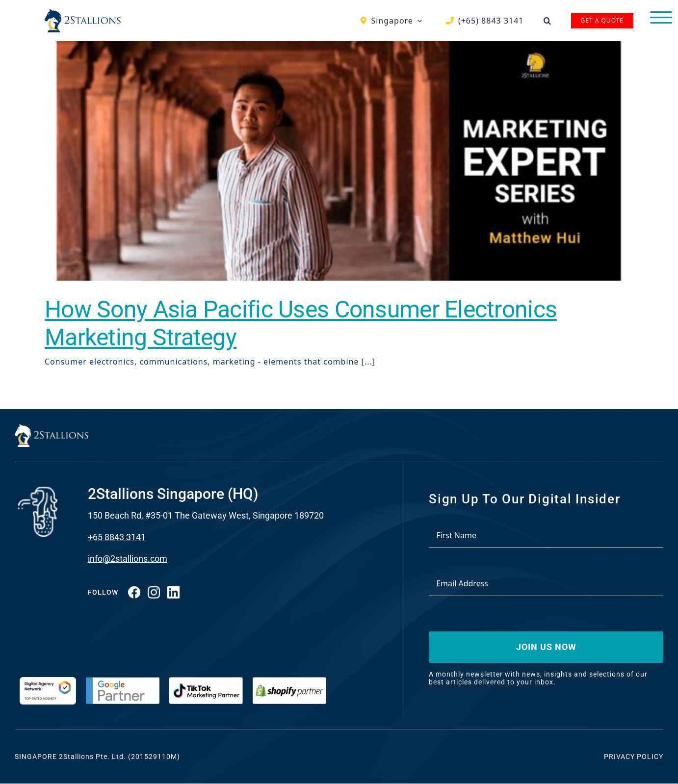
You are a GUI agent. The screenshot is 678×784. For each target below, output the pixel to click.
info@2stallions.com (128, 559)
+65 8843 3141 (117, 537)
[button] (548, 21)
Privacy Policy (634, 757)
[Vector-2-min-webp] (83, 13)
